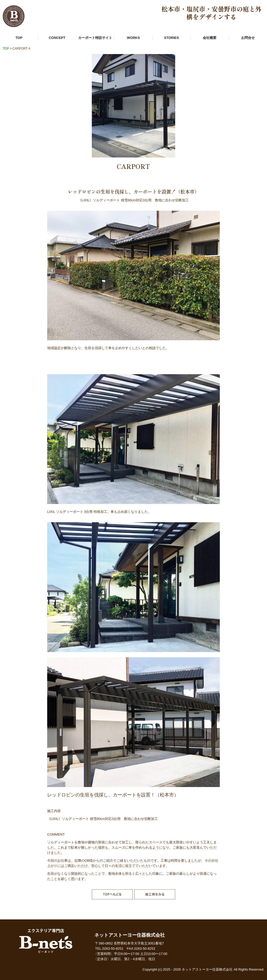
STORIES (171, 38)
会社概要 (210, 38)
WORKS (133, 38)
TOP (19, 38)
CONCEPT (57, 38)
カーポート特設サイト (95, 38)
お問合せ (248, 38)
